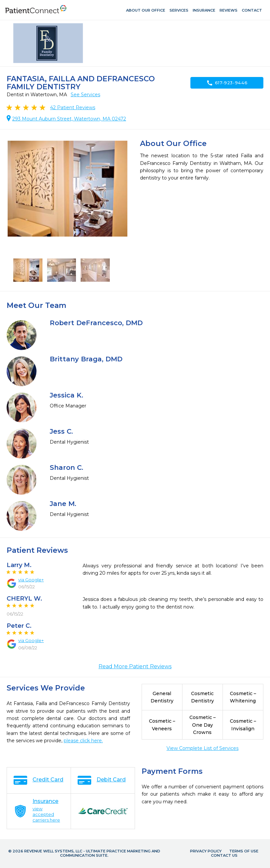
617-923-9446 (227, 83)
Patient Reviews (73, 108)
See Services (85, 95)
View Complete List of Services (203, 748)
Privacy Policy (206, 851)
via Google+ (31, 580)
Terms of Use (244, 851)
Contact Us (224, 855)
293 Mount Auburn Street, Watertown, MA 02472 (69, 119)
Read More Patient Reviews (135, 666)
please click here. (83, 741)
